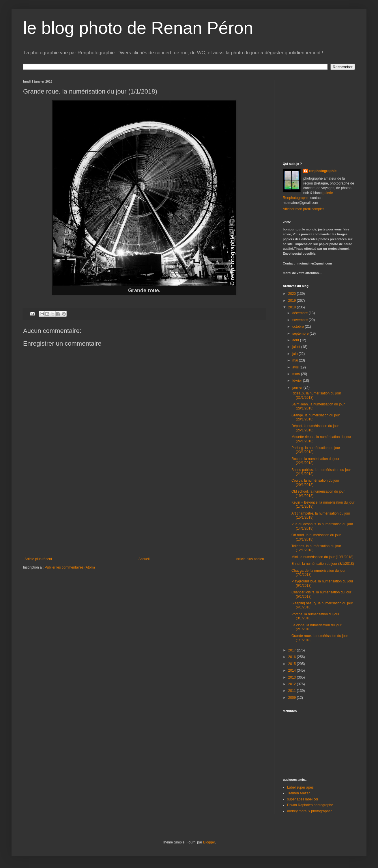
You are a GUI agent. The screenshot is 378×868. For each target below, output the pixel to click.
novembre (301, 320)
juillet (297, 347)
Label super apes (300, 787)
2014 (293, 670)
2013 (293, 677)
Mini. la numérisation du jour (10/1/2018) (322, 557)
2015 (293, 664)
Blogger (209, 842)
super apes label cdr (303, 799)
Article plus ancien (250, 559)
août (296, 340)
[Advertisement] (144, 514)
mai (296, 360)
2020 (293, 294)
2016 (293, 657)
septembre (301, 334)
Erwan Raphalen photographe (310, 805)
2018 (293, 307)
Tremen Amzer (298, 793)
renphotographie (323, 171)
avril (296, 367)
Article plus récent (38, 559)
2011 (293, 691)
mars (297, 374)
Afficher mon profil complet (303, 209)
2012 (293, 684)
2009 (293, 698)
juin (295, 354)
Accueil (144, 559)
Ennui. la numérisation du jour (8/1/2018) (323, 564)
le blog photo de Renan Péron (138, 28)
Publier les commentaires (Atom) (70, 567)
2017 (293, 650)
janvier (298, 388)
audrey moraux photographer (309, 811)
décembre (301, 313)
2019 (293, 301)
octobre (299, 327)
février (298, 381)
